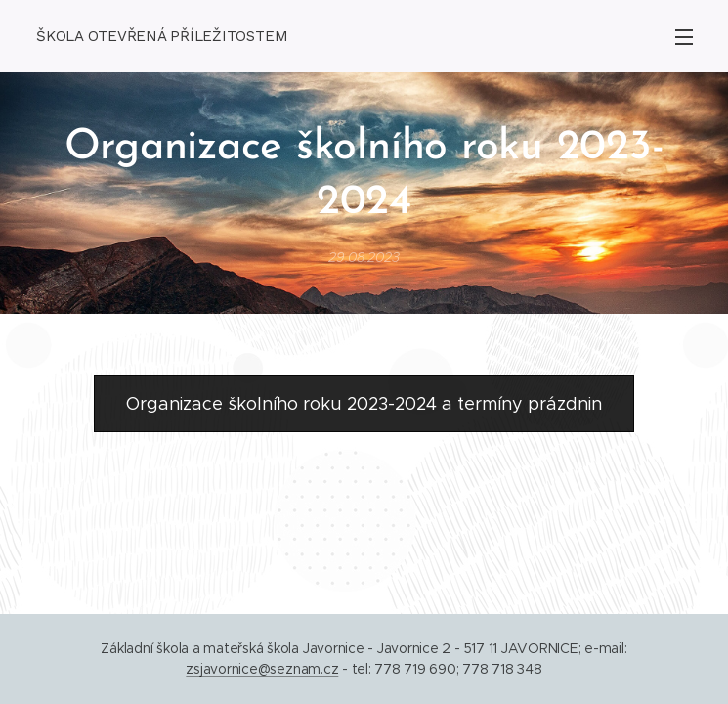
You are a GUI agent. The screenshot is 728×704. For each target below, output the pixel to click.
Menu (684, 37)
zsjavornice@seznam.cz (262, 669)
